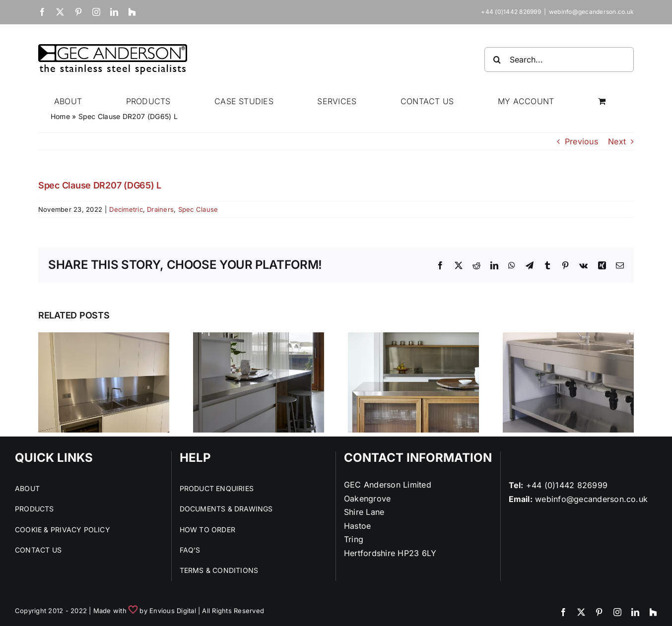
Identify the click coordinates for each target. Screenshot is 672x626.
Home (60, 116)
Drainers (160, 209)
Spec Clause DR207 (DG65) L (100, 185)
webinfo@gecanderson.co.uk (591, 12)
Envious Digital (173, 611)
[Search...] (559, 60)
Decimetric (126, 209)
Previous (581, 141)
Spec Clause (198, 209)
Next (617, 141)
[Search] (497, 60)
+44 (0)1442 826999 (567, 485)
